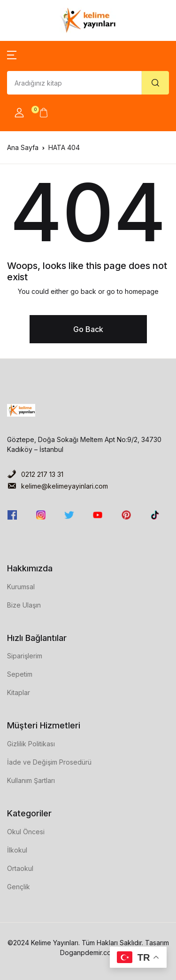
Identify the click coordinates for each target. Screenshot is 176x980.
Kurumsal (21, 587)
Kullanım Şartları (31, 780)
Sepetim (20, 674)
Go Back (88, 329)
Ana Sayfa (23, 147)
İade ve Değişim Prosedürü (49, 762)
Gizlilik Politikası (31, 744)
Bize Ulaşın (24, 605)
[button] (12, 54)
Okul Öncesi (26, 832)
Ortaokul (20, 868)
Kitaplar (19, 692)
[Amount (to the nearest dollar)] (74, 83)
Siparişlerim (25, 656)
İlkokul (17, 850)
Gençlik (19, 887)
